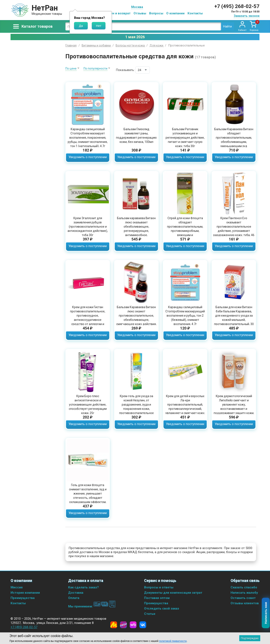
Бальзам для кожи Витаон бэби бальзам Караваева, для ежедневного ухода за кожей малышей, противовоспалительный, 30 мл (234, 318)
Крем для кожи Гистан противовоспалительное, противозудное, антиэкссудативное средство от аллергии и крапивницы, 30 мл (88, 318)
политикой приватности (173, 641)
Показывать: (125, 70)
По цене (71, 68)
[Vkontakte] (143, 625)
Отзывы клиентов (245, 603)
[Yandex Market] (114, 625)
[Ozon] (123, 625)
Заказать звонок (247, 16)
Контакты (195, 13)
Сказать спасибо (244, 587)
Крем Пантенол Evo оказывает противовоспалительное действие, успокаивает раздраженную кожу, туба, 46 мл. (234, 229)
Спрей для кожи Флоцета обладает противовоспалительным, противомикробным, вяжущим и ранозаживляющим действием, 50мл (185, 231)
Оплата (74, 598)
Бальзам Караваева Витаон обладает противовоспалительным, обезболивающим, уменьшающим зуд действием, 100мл (234, 140)
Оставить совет (243, 598)
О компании (175, 13)
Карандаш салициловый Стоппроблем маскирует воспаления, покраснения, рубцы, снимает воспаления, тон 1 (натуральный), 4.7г (88, 138)
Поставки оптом (157, 598)
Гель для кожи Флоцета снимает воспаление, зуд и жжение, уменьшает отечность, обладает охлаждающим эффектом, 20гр (88, 496)
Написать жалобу (244, 593)
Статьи (150, 614)
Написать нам (266, 613)
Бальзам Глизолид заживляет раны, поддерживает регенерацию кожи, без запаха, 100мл (136, 135)
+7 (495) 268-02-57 (237, 6)
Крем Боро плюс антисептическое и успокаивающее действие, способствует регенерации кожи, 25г (88, 405)
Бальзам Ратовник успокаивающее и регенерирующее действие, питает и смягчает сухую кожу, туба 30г (185, 138)
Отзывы (140, 13)
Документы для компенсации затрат (173, 593)
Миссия (17, 587)
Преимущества (23, 598)
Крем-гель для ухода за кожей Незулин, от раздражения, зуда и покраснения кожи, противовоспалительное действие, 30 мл (136, 407)
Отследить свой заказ (162, 608)
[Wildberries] (133, 625)
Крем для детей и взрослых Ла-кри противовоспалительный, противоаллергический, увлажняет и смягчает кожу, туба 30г (185, 407)
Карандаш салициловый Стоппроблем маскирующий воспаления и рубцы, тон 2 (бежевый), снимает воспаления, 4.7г (185, 316)
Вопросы (156, 13)
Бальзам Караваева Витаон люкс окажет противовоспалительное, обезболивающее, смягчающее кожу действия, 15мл (136, 318)
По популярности (95, 68)
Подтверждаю (250, 638)
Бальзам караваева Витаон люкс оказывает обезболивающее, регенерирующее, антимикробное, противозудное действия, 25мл (136, 231)
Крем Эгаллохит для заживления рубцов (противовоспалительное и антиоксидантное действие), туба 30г (88, 227)
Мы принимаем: (92, 606)
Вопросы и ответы (159, 587)
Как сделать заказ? (83, 587)
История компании (25, 593)
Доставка (76, 593)
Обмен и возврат (117, 13)
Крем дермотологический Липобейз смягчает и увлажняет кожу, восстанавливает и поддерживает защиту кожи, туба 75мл (234, 407)
